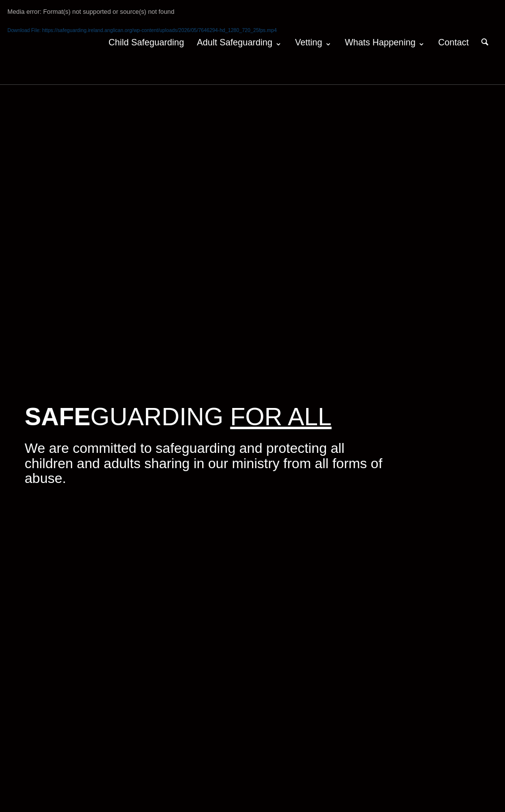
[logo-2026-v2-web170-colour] (71, 42)
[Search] (485, 42)
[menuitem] (146, 42)
